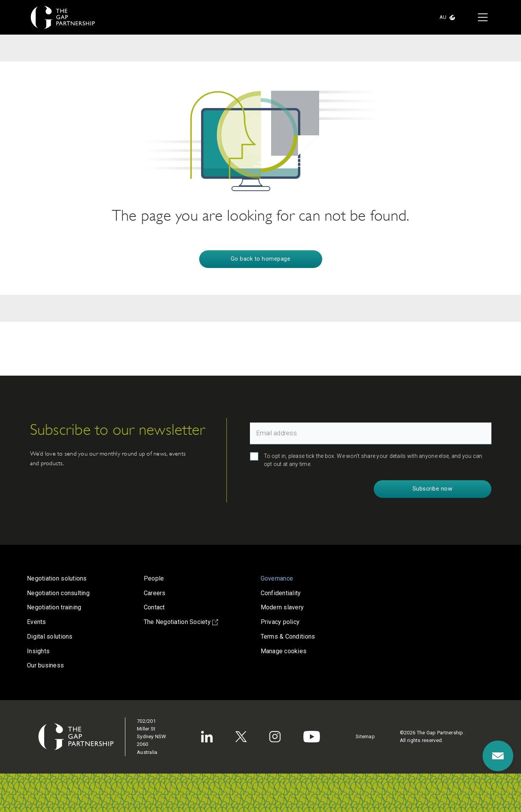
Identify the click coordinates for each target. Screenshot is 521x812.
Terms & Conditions (288, 636)
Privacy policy (280, 622)
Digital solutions (50, 636)
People (154, 578)
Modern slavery (282, 607)
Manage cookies (284, 651)
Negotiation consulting (58, 593)
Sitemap (365, 736)
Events (37, 622)
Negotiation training (54, 607)
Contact (154, 607)
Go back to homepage (261, 259)
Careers (155, 593)
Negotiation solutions (57, 578)
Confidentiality (281, 593)
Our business (45, 665)
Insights (38, 651)
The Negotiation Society (181, 622)
